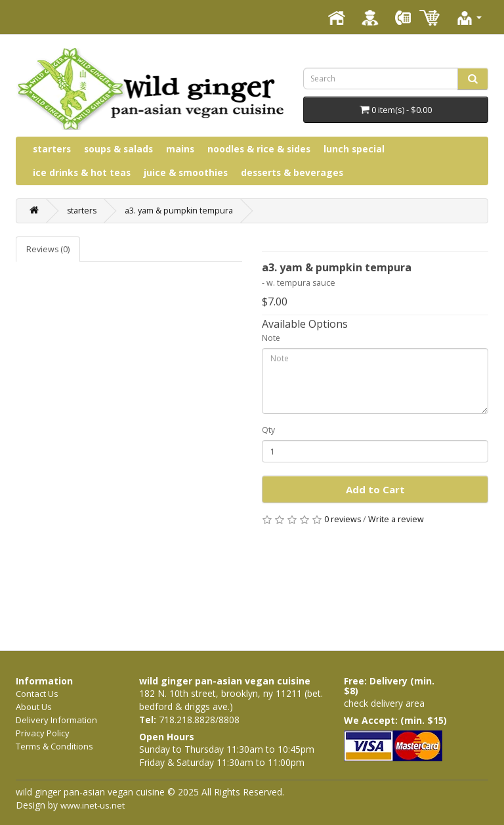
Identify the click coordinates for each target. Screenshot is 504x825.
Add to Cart (375, 489)
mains (180, 149)
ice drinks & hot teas (82, 172)
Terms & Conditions (54, 746)
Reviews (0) (48, 249)
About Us (34, 707)
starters (52, 149)
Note (271, 338)
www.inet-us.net (93, 805)
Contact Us (37, 694)
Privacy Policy (43, 733)
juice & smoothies (186, 172)
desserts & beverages (292, 172)
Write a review (396, 519)
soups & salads (118, 149)
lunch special (354, 149)
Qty (268, 430)
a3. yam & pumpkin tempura (179, 211)
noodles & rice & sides (259, 149)
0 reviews (343, 519)
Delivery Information (56, 720)
